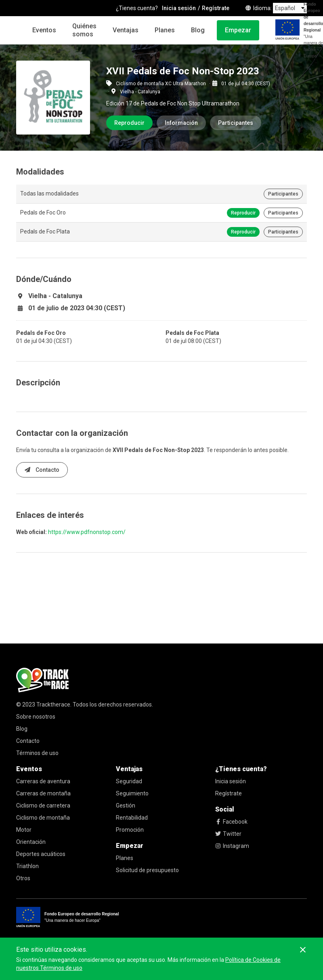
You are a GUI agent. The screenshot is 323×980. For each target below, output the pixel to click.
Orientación (31, 842)
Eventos (44, 30)
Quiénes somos (84, 30)
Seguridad (129, 781)
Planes (165, 30)
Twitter (228, 834)
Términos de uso (37, 753)
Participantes (236, 123)
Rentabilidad (132, 818)
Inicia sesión (231, 781)
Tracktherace (53, 705)
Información (181, 123)
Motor (24, 830)
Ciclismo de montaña (43, 818)
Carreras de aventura (43, 781)
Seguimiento (132, 793)
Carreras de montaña (43, 793)
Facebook (231, 822)
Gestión (126, 805)
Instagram (232, 846)
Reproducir (129, 123)
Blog (198, 30)
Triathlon (27, 866)
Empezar (238, 30)
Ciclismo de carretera (43, 805)
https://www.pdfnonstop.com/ (87, 532)
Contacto (42, 470)
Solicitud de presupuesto (147, 870)
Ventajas (126, 30)
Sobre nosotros (36, 717)
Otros (23, 878)
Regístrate (229, 793)
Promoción (130, 830)
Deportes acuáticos (41, 854)
